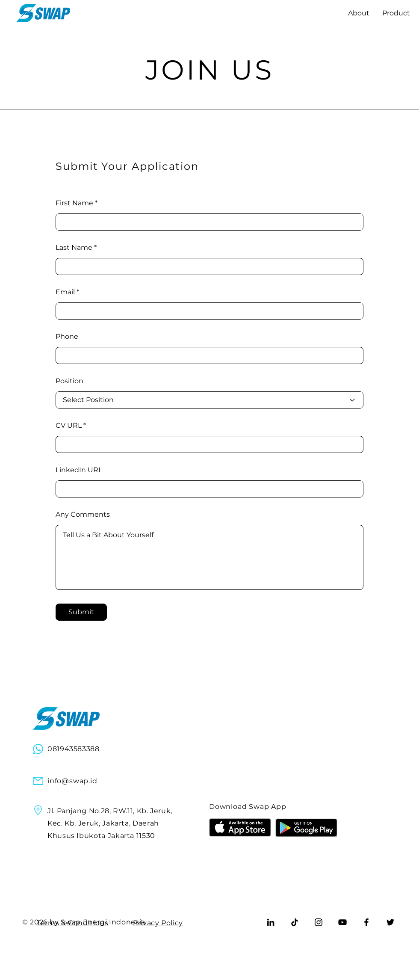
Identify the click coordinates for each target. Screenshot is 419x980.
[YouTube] (342, 922)
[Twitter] (390, 922)
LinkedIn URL (79, 470)
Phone (67, 337)
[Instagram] (319, 922)
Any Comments (83, 515)
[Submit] (81, 612)
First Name (74, 203)
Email (65, 292)
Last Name (74, 248)
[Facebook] (366, 922)
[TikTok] (295, 922)
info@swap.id (72, 781)
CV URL (69, 426)
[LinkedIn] (271, 922)
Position (69, 381)
